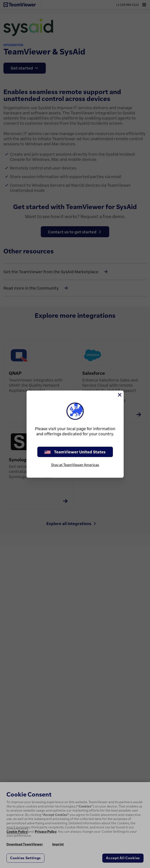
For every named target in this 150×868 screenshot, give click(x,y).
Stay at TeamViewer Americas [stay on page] (75, 465)
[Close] (119, 395)
